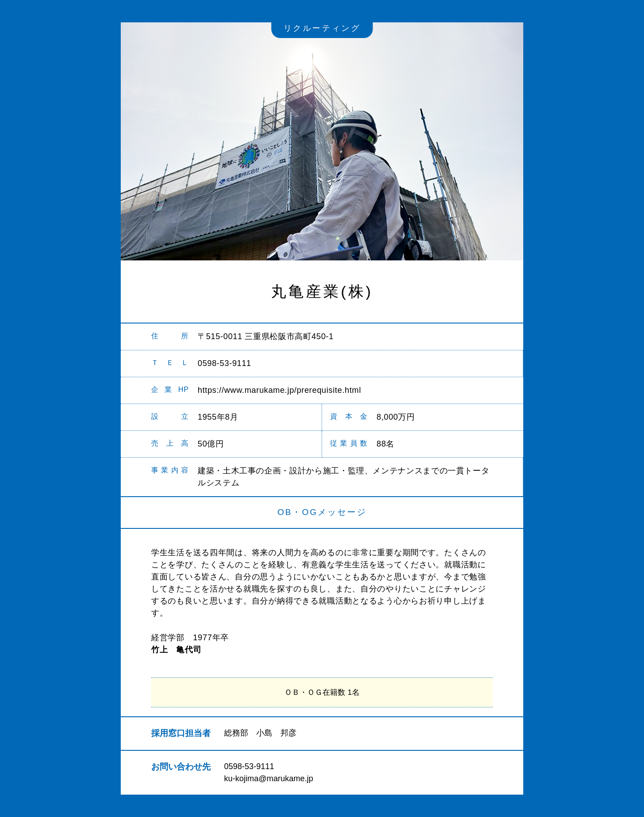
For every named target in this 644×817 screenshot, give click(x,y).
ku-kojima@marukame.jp (269, 779)
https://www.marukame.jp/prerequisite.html (279, 390)
